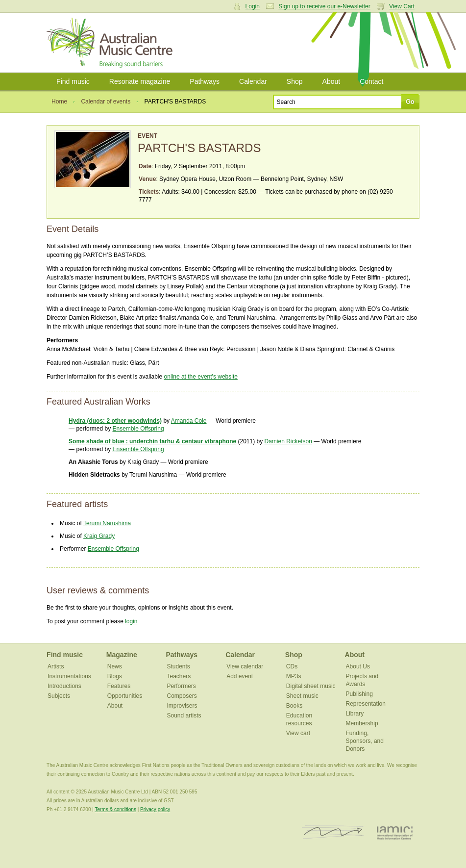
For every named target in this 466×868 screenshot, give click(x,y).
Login (253, 6)
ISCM (333, 832)
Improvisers (182, 706)
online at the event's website (201, 377)
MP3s (294, 676)
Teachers (179, 676)
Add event (240, 676)
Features (119, 686)
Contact (371, 81)
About (331, 81)
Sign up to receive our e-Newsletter (324, 6)
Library (355, 714)
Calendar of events (106, 102)
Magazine (122, 655)
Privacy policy (155, 809)
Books (294, 706)
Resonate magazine (140, 81)
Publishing (359, 694)
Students (178, 666)
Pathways (205, 81)
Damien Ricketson (288, 441)
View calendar (245, 666)
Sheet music (302, 696)
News (115, 666)
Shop (295, 81)
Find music (73, 81)
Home (59, 102)
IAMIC (395, 832)
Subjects (59, 696)
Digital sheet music (311, 686)
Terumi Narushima (107, 523)
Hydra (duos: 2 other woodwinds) (115, 421)
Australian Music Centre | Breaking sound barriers (111, 43)
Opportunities (125, 696)
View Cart (402, 6)
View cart (298, 733)
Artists (56, 666)
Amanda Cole (189, 421)
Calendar (253, 81)
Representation (366, 704)
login (131, 621)
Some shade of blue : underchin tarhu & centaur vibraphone (152, 441)
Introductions (64, 686)
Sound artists (184, 715)
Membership (362, 723)
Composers (182, 696)
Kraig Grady (99, 536)
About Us (358, 666)
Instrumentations (69, 676)
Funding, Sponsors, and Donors (365, 741)
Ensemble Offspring (138, 429)
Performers (181, 686)
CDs (292, 666)
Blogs (115, 676)
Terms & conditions (115, 809)
